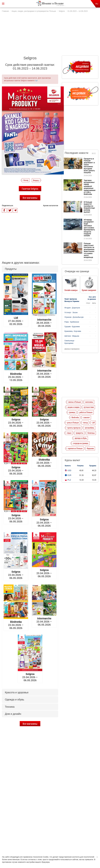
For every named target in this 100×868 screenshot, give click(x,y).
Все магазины (30, 198)
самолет (87, 417)
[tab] (30, 269)
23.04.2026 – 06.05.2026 (16, 423)
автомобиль (89, 428)
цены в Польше (73, 423)
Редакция (70, 844)
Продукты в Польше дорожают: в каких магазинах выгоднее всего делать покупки (34, 781)
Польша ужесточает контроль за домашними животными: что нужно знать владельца (89, 250)
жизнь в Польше (75, 402)
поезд (85, 423)
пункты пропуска (74, 428)
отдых (69, 433)
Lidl (93, 423)
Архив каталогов (51, 206)
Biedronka (75, 417)
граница (72, 412)
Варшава (90, 448)
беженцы (91, 433)
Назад (26, 180)
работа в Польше (86, 412)
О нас (18, 844)
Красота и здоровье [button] (17, 692)
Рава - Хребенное (72, 322)
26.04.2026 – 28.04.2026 (44, 323)
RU (97, 4)
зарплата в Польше (75, 448)
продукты (80, 433)
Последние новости (77, 153)
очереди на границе (81, 443)
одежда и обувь (81, 438)
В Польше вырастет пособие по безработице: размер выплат (35, 803)
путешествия (89, 407)
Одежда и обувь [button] (14, 700)
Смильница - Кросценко (70, 342)
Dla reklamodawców (57, 844)
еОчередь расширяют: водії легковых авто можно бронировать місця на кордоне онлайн (34, 816)
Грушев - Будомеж (72, 326)
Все (94, 153)
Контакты (81, 844)
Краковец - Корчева (73, 331)
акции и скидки (73, 407)
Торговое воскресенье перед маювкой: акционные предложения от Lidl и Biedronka (34, 792)
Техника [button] (10, 707)
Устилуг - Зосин (71, 312)
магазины (89, 402)
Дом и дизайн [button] (13, 714)
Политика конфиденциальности (35, 844)
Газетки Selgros (30, 189)
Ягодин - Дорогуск (72, 308)
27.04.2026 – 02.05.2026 (16, 321)
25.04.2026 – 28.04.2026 (44, 374)
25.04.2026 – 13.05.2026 (16, 377)
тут (36, 81)
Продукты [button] (11, 269)
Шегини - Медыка (72, 336)
